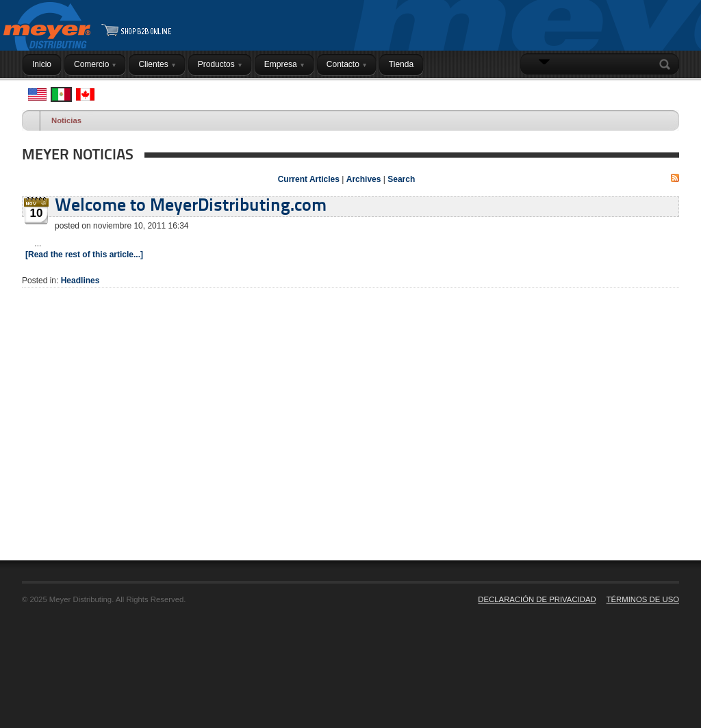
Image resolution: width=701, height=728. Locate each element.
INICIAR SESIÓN (644, 91)
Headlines (80, 281)
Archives (364, 179)
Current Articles (309, 179)
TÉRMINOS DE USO (643, 599)
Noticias (66, 120)
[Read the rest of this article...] (84, 255)
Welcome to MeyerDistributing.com (191, 206)
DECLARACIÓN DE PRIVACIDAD (537, 599)
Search (667, 64)
